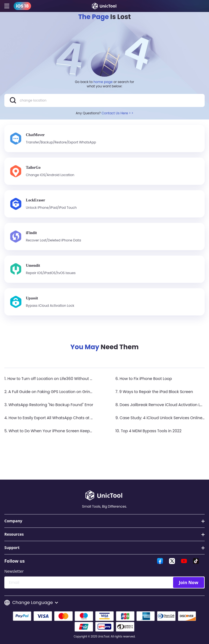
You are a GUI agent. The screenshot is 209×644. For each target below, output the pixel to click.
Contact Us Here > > (117, 113)
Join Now (188, 582)
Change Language (31, 603)
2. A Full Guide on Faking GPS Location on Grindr (49, 392)
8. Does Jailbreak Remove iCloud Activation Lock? (162, 405)
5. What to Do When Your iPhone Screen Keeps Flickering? (59, 431)
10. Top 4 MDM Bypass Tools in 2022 (148, 431)
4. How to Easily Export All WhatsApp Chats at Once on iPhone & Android (72, 418)
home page (103, 82)
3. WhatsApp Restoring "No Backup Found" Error (49, 405)
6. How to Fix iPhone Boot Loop (144, 379)
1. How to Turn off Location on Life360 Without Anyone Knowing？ (65, 379)
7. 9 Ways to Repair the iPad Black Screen (154, 392)
